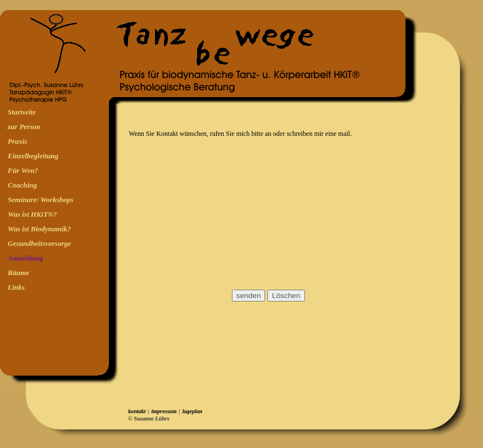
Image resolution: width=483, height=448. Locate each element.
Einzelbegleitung (33, 156)
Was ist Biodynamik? (39, 229)
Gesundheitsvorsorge (40, 243)
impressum (164, 411)
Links (16, 287)
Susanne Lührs (152, 419)
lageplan (193, 411)
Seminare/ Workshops (41, 200)
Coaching (22, 185)
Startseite (22, 112)
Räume (19, 273)
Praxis (18, 141)
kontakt (137, 411)
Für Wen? (23, 170)
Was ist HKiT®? (32, 214)
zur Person (24, 127)
